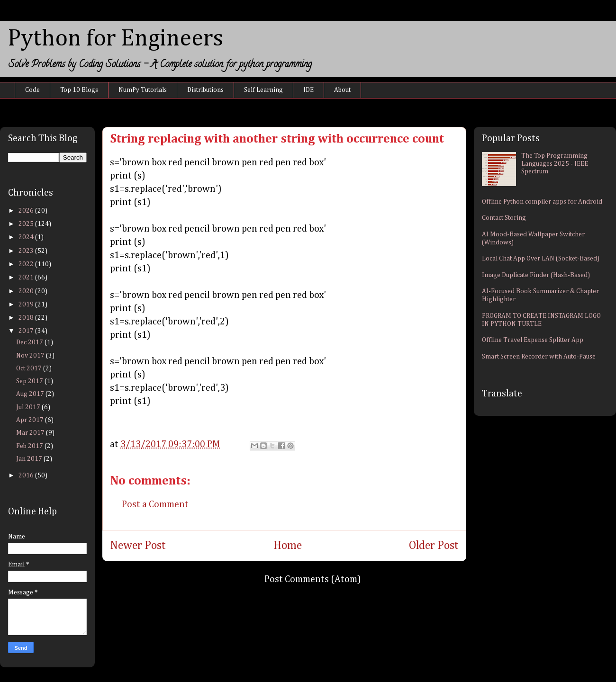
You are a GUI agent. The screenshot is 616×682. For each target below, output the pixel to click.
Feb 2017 (30, 446)
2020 (27, 291)
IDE (308, 90)
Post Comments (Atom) (313, 579)
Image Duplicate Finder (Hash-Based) (536, 275)
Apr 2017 (31, 420)
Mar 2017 (31, 433)
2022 (27, 264)
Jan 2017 (30, 459)
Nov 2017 (31, 356)
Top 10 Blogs (79, 90)
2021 (27, 278)
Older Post (434, 546)
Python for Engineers (115, 39)
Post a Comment (155, 504)
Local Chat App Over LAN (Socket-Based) (541, 259)
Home (288, 546)
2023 (27, 251)
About (342, 90)
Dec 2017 (30, 342)
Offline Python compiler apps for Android (542, 202)
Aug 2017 (31, 394)
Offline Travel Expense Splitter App (533, 340)
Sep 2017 (30, 381)
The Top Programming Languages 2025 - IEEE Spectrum (555, 164)
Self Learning (263, 90)
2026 (27, 211)
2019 (27, 305)
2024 (27, 237)
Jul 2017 (29, 407)
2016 (27, 476)
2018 (27, 318)
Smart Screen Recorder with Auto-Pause (539, 357)
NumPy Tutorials (143, 90)
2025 (27, 224)
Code (32, 90)
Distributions (205, 90)
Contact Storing (504, 218)
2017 (27, 331)
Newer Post (138, 546)
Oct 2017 (30, 368)
